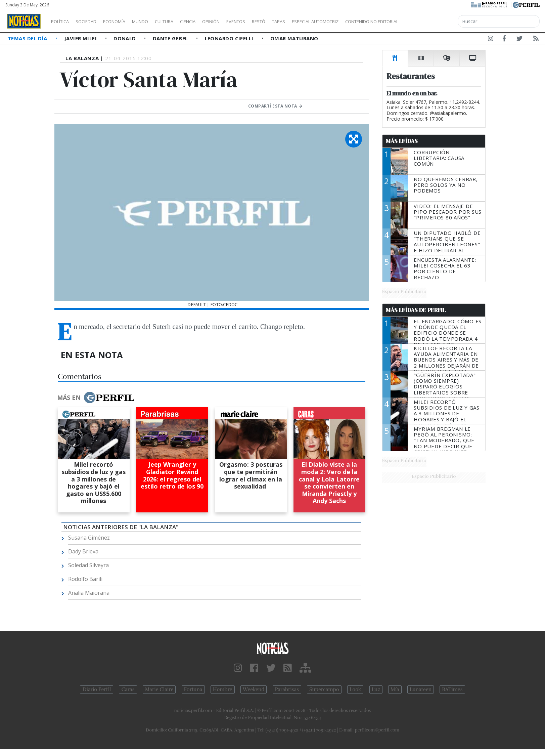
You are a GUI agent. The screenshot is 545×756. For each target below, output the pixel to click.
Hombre (223, 689)
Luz (376, 689)
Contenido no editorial (429, 22)
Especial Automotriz (360, 22)
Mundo (155, 22)
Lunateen (421, 689)
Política (62, 22)
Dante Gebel (171, 38)
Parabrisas (287, 689)
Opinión (238, 22)
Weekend (254, 689)
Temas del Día (28, 38)
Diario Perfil (97, 689)
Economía (126, 22)
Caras (128, 689)
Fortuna (193, 689)
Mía (395, 689)
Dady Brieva (83, 551)
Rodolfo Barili (85, 579)
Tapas (317, 22)
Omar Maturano (294, 38)
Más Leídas (402, 141)
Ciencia (211, 22)
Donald (125, 38)
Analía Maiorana (89, 593)
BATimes (452, 689)
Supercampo (324, 689)
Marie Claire (159, 689)
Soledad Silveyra (88, 565)
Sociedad (93, 22)
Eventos (268, 22)
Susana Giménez (89, 538)
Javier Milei (81, 38)
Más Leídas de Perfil (416, 310)
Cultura (183, 22)
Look (355, 689)
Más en (96, 397)
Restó (294, 22)
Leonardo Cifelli (230, 38)
